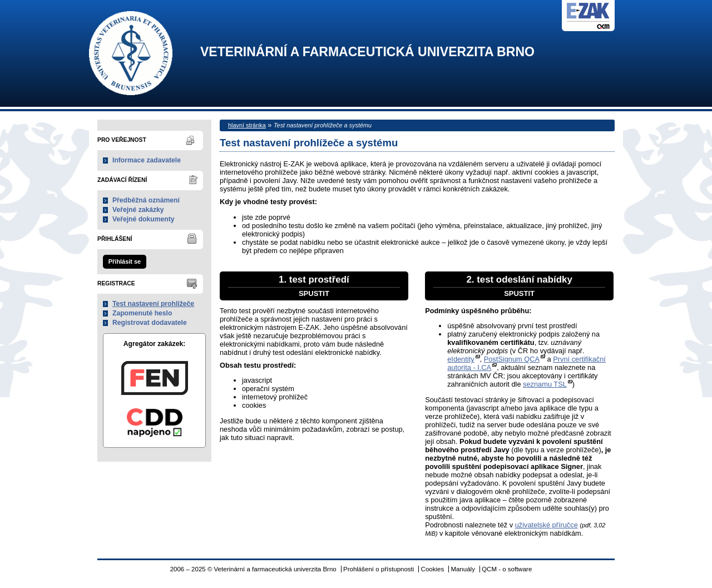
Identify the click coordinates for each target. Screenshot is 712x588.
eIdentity (461, 359)
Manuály (463, 569)
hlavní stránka (247, 125)
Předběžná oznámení (146, 200)
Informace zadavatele (147, 160)
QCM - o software (507, 569)
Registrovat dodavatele (150, 323)
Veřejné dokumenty (143, 219)
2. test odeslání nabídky (519, 286)
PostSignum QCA (512, 359)
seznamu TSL (545, 384)
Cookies (433, 569)
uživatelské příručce (547, 525)
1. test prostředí (314, 286)
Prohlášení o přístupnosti (379, 569)
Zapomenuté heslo (142, 313)
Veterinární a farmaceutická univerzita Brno (367, 52)
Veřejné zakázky (138, 210)
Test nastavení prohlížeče (153, 304)
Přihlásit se (125, 261)
